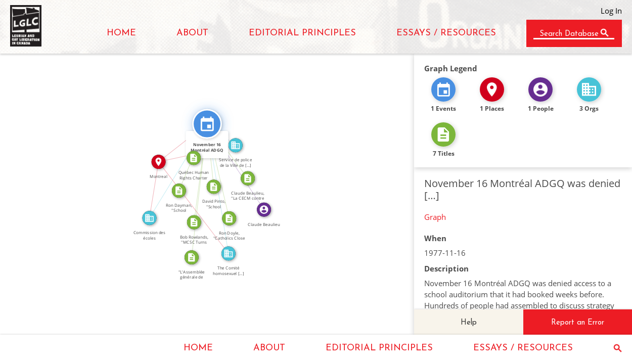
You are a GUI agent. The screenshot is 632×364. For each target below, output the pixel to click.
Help (469, 323)
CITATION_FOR (195, 190)
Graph (435, 217)
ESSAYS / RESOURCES (446, 33)
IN (150, 189)
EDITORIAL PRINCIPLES (302, 33)
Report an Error (578, 323)
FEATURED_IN (239, 165)
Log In (611, 11)
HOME (121, 33)
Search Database (569, 34)
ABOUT (192, 33)
